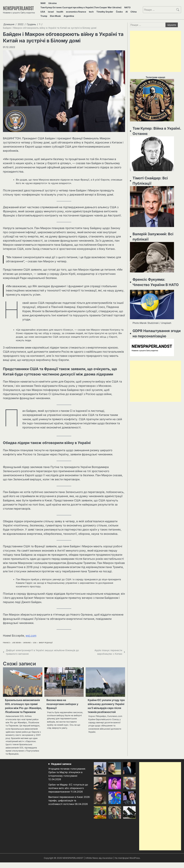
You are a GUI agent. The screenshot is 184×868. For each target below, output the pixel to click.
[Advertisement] (155, 48)
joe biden (16, 639)
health (58, 9)
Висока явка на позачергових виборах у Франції (64, 701)
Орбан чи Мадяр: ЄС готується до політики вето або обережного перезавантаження (69, 794)
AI (119, 9)
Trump (133, 9)
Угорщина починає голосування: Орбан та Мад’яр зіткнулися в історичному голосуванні (68, 778)
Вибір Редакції (46, 639)
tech (87, 9)
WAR (43, 3)
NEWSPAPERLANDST (20, 6)
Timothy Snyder (99, 9)
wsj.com (31, 632)
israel (50, 9)
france (6, 639)
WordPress (135, 863)
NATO (129, 6)
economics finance (73, 9)
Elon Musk (46, 13)
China (125, 9)
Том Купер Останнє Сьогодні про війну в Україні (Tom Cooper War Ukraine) (83, 6)
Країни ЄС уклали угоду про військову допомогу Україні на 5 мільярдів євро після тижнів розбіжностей (105, 705)
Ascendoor (107, 863)
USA (43, 9)
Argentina (59, 13)
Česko (113, 9)
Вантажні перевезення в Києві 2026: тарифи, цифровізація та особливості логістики (66, 806)
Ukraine (52, 3)
